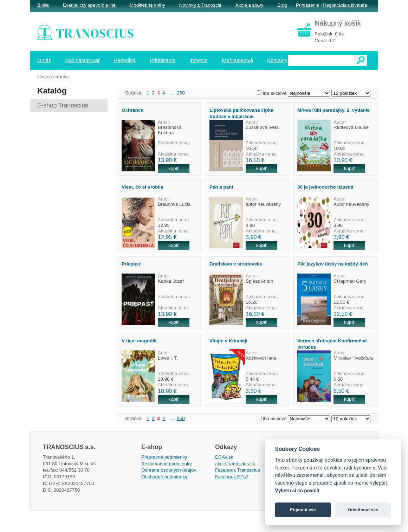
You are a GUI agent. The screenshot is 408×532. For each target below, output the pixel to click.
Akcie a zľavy (249, 5)
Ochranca (132, 110)
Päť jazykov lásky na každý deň (333, 264)
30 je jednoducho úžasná (325, 187)
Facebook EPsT (232, 477)
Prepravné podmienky (164, 457)
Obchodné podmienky (164, 477)
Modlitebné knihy (147, 5)
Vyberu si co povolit (297, 491)
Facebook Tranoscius (238, 470)
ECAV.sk (224, 457)
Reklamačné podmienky (166, 464)
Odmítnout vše (363, 510)
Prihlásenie (307, 5)
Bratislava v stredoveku (236, 264)
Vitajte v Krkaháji (228, 341)
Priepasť (131, 264)
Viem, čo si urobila (143, 187)
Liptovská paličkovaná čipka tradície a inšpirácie (241, 113)
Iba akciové (275, 93)
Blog (282, 5)
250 (181, 93)
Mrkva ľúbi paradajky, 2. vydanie (333, 110)
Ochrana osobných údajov (169, 470)
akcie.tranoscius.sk (235, 464)
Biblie (43, 5)
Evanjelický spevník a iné (89, 5)
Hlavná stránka (53, 77)
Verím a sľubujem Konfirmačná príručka (332, 344)
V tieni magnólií (139, 341)
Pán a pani (221, 187)
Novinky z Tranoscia (200, 5)
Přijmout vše (303, 510)
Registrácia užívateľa (345, 5)
